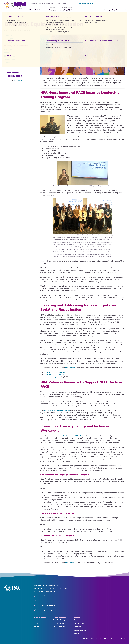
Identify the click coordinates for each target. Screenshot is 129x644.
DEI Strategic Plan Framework (57, 410)
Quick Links (61, 4)
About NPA (51, 4)
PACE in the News (59, 627)
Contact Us (9, 39)
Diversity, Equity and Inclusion (17, 46)
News (7, 53)
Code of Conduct (80, 630)
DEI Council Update (52, 377)
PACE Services (53, 9)
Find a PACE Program (38, 4)
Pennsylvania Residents (87, 3)
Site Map (77, 634)
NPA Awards (10, 56)
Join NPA (8, 42)
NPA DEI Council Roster (54, 375)
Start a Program (59, 623)
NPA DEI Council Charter (54, 372)
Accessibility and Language (20, 4)
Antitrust (78, 627)
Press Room (9, 49)
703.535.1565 (46, 596)
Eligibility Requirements (72, 9)
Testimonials (91, 9)
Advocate (8, 63)
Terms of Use (79, 623)
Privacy (77, 620)
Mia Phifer (71, 368)
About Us (8, 36)
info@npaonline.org (48, 605)
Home (7, 30)
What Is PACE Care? (36, 9)
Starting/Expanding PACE (110, 9)
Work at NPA (10, 59)
